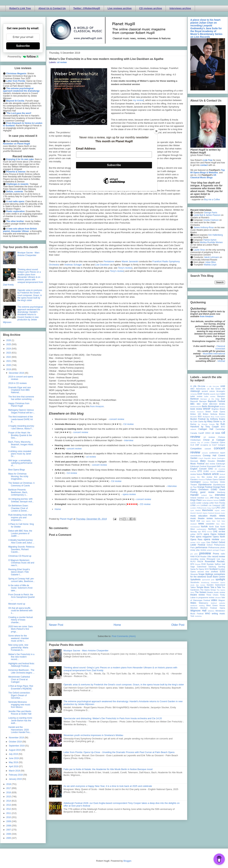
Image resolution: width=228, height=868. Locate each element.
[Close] (156, 131)
